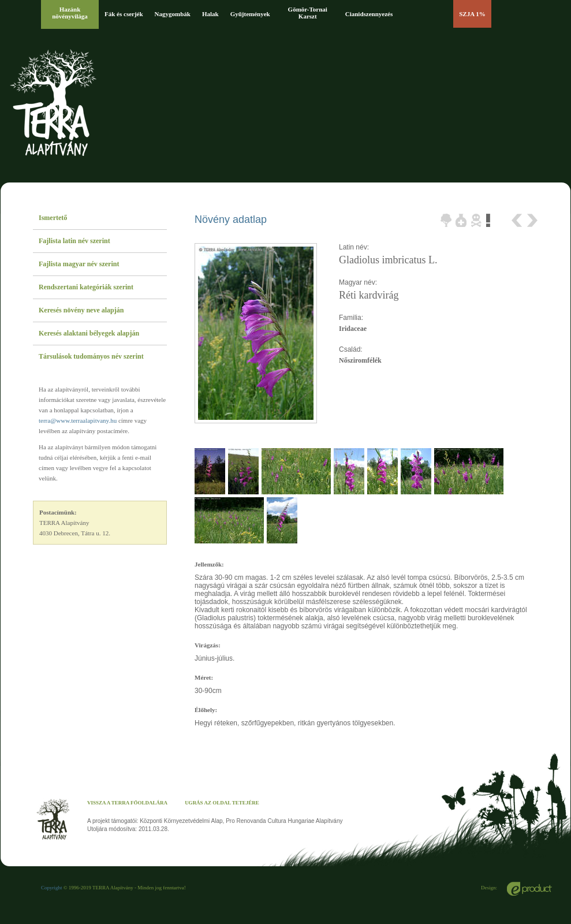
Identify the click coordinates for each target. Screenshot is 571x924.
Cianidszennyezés (369, 14)
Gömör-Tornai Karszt (308, 13)
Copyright (52, 888)
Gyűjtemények (250, 14)
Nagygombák (173, 14)
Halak (210, 14)
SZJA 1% (472, 14)
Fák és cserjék (124, 14)
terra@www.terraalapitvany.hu (78, 420)
